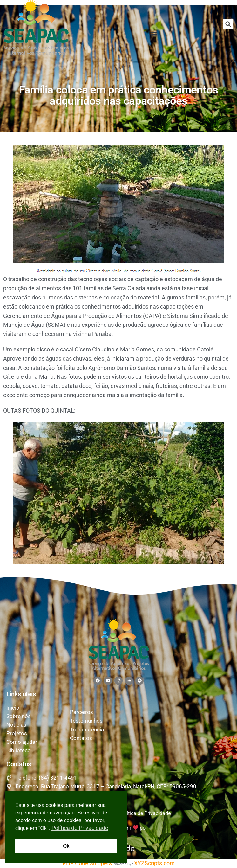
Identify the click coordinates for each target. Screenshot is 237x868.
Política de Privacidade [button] (80, 828)
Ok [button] (66, 846)
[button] (228, 24)
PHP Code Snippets (87, 863)
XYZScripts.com (154, 863)
